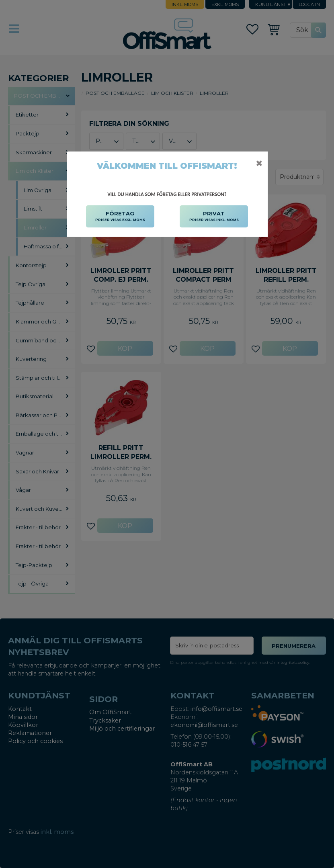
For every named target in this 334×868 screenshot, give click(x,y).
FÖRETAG (120, 217)
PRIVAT (214, 217)
